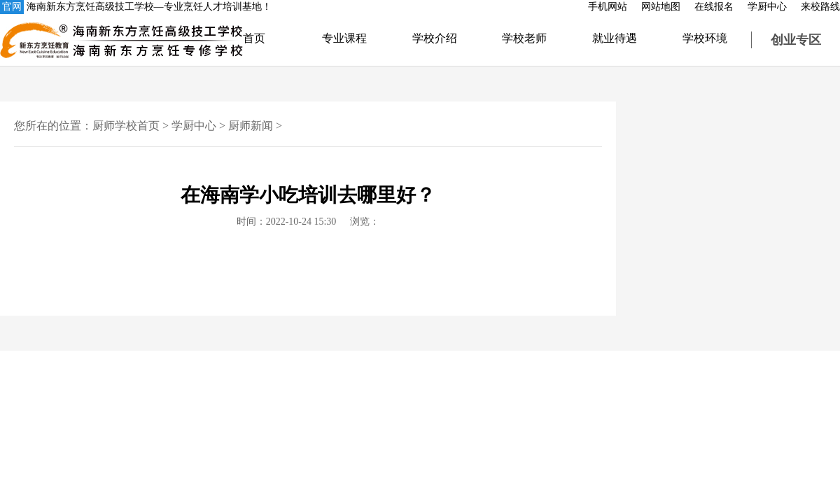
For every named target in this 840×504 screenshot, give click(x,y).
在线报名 (714, 7)
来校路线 (820, 7)
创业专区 (796, 40)
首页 (254, 38)
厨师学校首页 (126, 126)
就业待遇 (615, 38)
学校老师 (524, 38)
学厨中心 (767, 7)
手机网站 (608, 7)
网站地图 (661, 7)
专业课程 (344, 38)
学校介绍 (435, 38)
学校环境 (705, 38)
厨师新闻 (251, 126)
